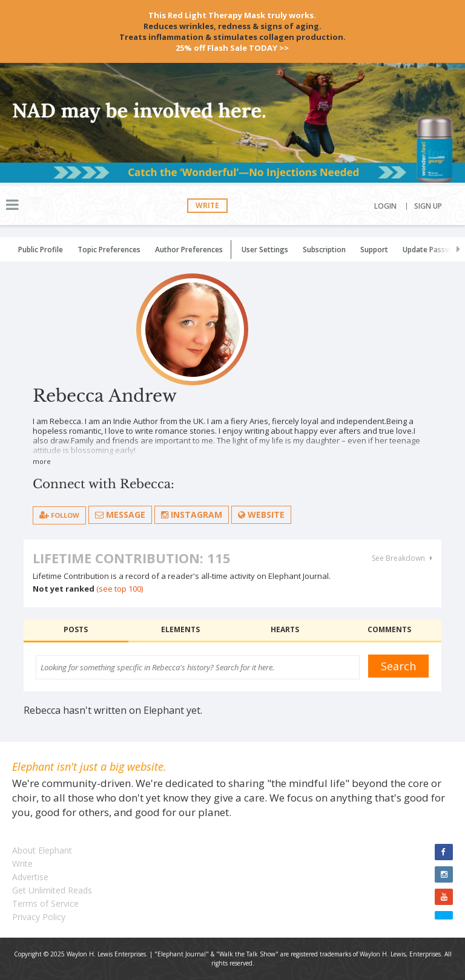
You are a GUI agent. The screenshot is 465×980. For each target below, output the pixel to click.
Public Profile (41, 250)
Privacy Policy (39, 917)
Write (207, 205)
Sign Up (428, 206)
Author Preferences (189, 250)
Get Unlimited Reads (52, 890)
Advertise (30, 877)
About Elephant (42, 850)
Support (374, 250)
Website (261, 514)
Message (120, 514)
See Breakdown (402, 558)
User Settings (265, 250)
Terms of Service (45, 903)
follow (59, 515)
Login (385, 206)
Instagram (192, 514)
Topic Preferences (109, 250)
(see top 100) (120, 589)
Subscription (324, 250)
